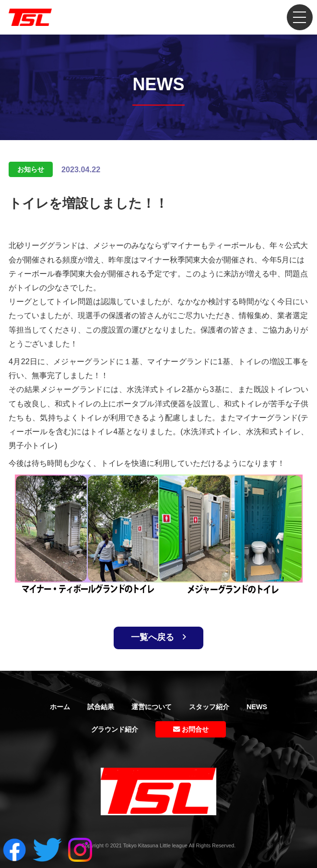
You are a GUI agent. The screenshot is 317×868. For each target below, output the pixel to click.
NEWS (257, 707)
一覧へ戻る (158, 637)
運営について (152, 707)
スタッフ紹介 (209, 707)
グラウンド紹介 (115, 729)
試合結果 (101, 707)
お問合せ (191, 729)
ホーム (60, 707)
